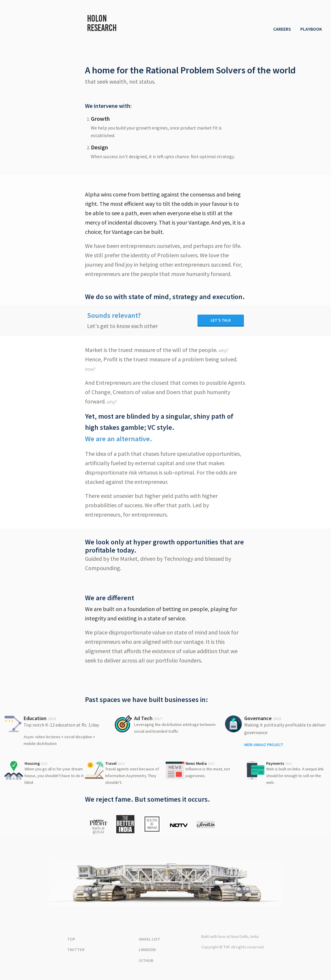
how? (90, 369)
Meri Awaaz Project (264, 745)
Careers (282, 29)
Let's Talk (221, 320)
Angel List (149, 939)
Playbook (311, 29)
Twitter (76, 950)
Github (146, 960)
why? (223, 350)
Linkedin (147, 950)
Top (71, 939)
